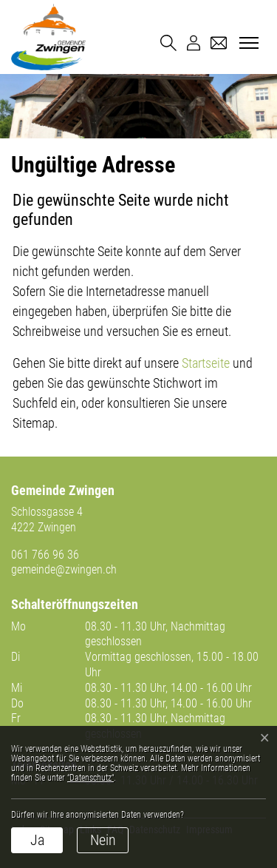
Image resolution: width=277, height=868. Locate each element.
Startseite (206, 363)
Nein (103, 840)
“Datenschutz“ (90, 778)
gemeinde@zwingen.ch (64, 569)
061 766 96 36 (45, 555)
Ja (37, 840)
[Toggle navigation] (247, 44)
